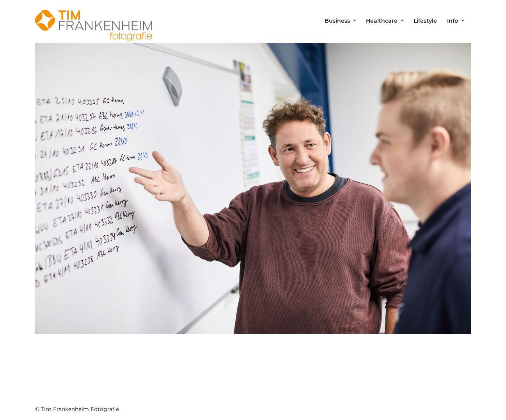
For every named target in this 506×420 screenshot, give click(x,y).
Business (337, 21)
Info (453, 21)
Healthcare (382, 21)
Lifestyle (425, 21)
